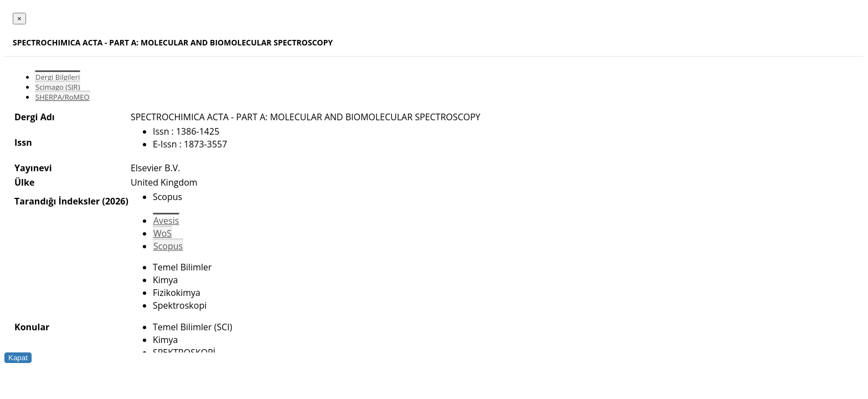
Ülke (24, 182)
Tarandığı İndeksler (57, 201)
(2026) (115, 201)
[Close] (19, 19)
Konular (32, 327)
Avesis (166, 221)
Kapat (18, 358)
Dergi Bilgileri (58, 77)
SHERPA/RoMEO (63, 97)
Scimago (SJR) (58, 87)
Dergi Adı (35, 117)
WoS (162, 233)
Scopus (168, 246)
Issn (23, 142)
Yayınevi (33, 168)
